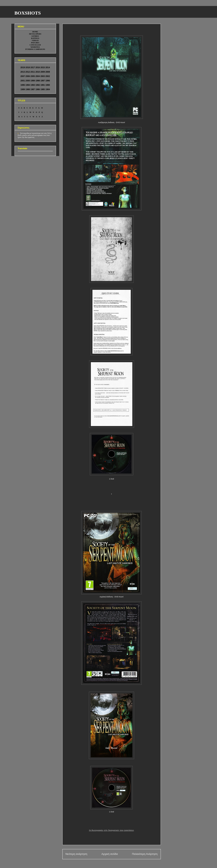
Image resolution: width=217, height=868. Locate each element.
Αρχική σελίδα (110, 854)
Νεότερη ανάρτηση (76, 854)
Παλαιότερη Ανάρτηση (145, 854)
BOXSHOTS (28, 13)
